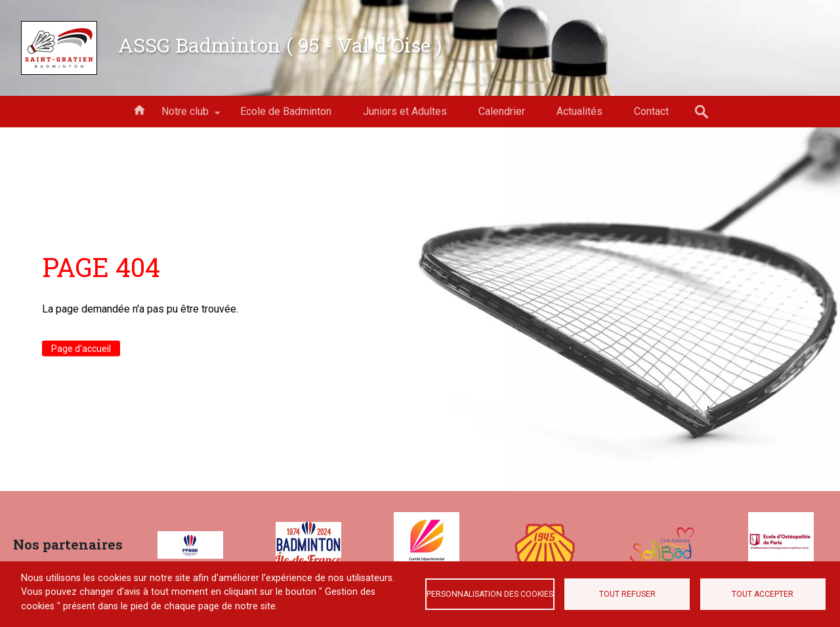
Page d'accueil (81, 349)
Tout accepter (763, 594)
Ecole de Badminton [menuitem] (286, 111)
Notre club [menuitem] (185, 116)
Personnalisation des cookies (490, 594)
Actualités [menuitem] (579, 111)
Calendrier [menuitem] (502, 111)
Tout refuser (627, 594)
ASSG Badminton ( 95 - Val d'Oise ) (280, 45)
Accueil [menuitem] (139, 109)
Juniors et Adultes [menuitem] (405, 111)
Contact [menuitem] (651, 111)
